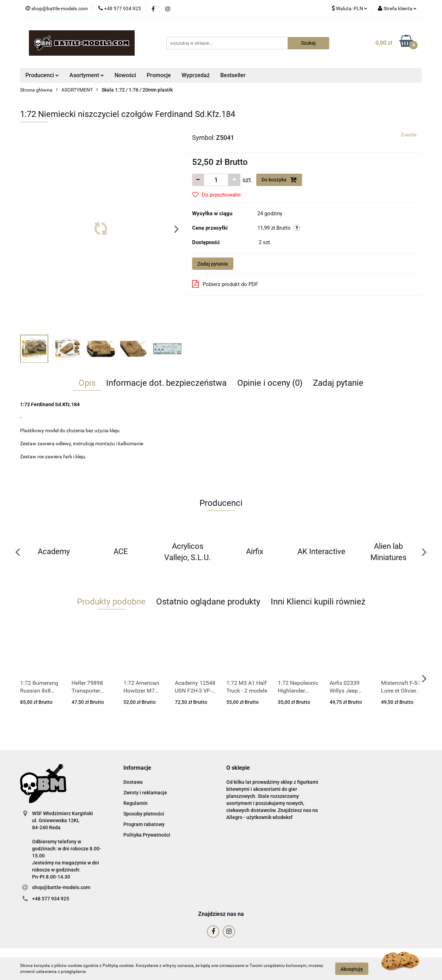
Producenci (42, 75)
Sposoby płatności (144, 814)
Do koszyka (279, 180)
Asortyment (87, 75)
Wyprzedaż (196, 75)
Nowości (125, 75)
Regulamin (136, 803)
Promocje (159, 75)
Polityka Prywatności (147, 835)
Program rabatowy (144, 824)
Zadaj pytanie (213, 264)
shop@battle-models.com (61, 887)
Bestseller (233, 75)
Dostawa (133, 782)
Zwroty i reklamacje (145, 793)
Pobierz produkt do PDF (225, 284)
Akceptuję (352, 969)
